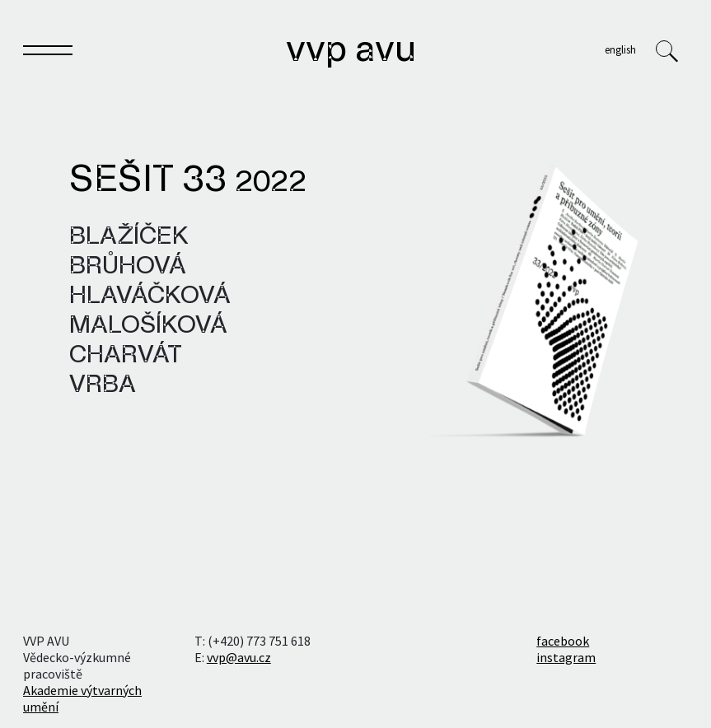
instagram (566, 657)
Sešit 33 (188, 181)
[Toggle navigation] (48, 54)
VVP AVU (351, 51)
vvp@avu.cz (239, 657)
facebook (563, 641)
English (620, 49)
